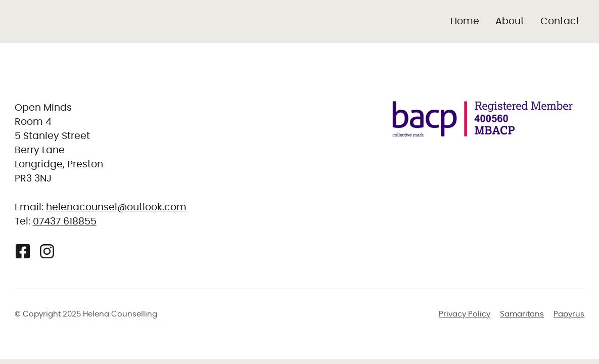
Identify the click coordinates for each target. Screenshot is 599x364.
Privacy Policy (465, 314)
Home (465, 21)
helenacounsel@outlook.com (116, 208)
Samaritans (522, 314)
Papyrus (569, 314)
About (510, 21)
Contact (560, 21)
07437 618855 (65, 222)
